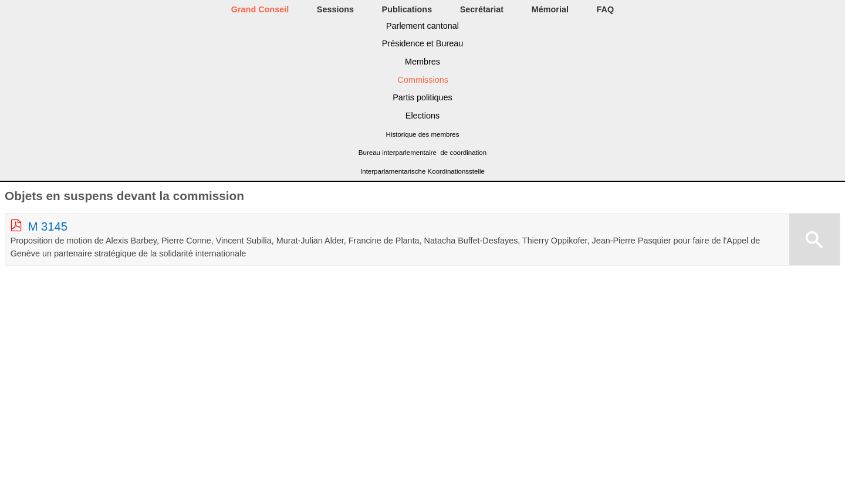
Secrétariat (482, 9)
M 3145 (48, 226)
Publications (407, 9)
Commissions (423, 80)
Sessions (335, 9)
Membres (422, 62)
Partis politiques (422, 97)
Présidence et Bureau (422, 43)
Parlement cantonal (422, 26)
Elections (422, 116)
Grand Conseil (260, 9)
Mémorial (550, 9)
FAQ (606, 9)
